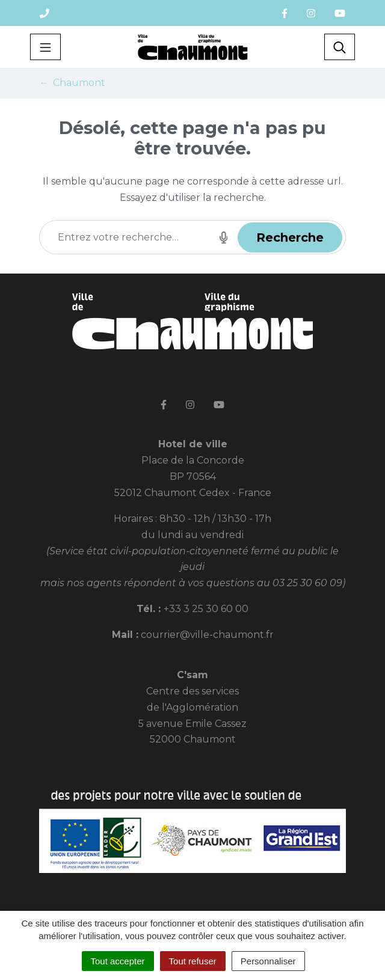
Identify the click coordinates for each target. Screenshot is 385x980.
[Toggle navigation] (45, 47)
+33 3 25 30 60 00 (206, 609)
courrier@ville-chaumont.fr (207, 635)
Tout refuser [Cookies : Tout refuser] (193, 961)
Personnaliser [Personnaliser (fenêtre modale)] (268, 961)
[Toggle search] (340, 47)
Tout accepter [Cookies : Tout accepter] (118, 961)
